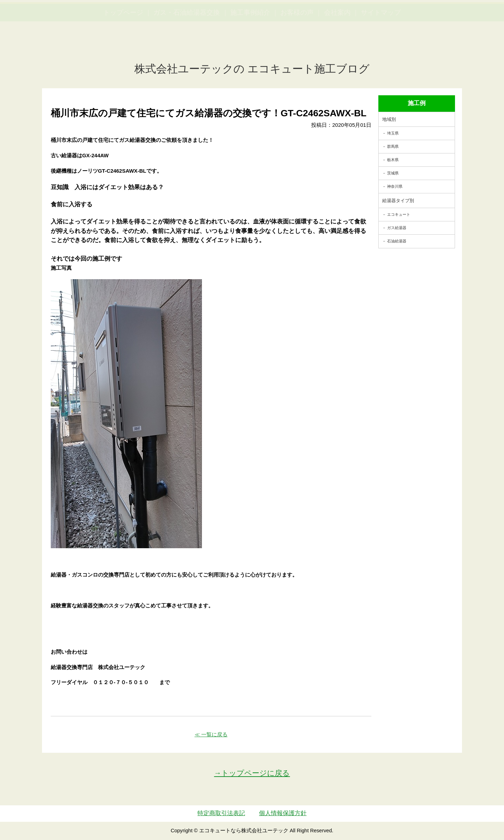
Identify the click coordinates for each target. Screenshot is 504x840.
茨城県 (393, 173)
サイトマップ (381, 46)
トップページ (123, 46)
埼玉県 (393, 133)
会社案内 (337, 46)
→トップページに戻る (252, 773)
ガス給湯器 (397, 228)
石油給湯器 (397, 241)
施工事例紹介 (250, 46)
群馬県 (393, 146)
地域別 (389, 119)
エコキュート (399, 214)
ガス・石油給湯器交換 (187, 46)
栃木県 (393, 160)
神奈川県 (395, 186)
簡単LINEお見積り (421, 18)
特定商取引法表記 (221, 813)
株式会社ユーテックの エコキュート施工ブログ (252, 69)
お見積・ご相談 (473, 18)
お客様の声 (297, 46)
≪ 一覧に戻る (211, 734)
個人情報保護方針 (283, 813)
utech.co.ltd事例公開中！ (144, 23)
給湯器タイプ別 (398, 201)
